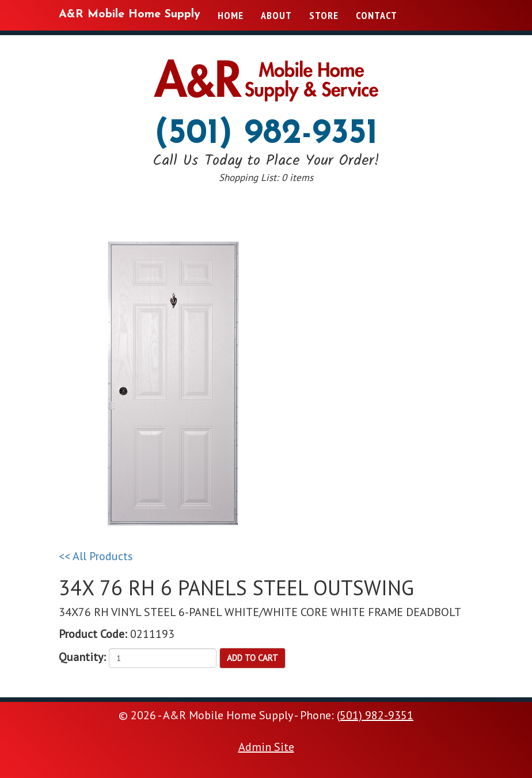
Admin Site (266, 747)
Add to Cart (252, 658)
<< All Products (96, 556)
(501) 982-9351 (266, 134)
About (276, 15)
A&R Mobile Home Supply (130, 14)
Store (324, 15)
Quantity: (82, 657)
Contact (377, 15)
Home (231, 15)
